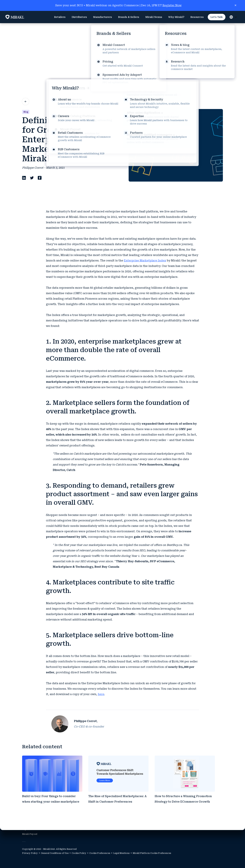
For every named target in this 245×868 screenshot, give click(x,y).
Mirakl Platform (31, 815)
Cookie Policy (79, 853)
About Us (164, 815)
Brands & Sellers (129, 17)
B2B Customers (83, 820)
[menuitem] (60, 17)
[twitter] (32, 124)
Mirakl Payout (30, 834)
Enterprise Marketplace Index (145, 206)
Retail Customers (84, 815)
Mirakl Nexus (154, 17)
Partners (125, 815)
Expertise (165, 825)
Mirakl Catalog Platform (35, 820)
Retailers (60, 17)
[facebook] (40, 124)
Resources (197, 17)
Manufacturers (103, 17)
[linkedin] (24, 124)
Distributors (79, 17)
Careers (164, 829)
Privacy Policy (30, 853)
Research (216, 820)
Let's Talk (217, 17)
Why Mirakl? (176, 17)
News (214, 815)
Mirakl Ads (28, 825)
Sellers (124, 820)
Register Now (172, 5)
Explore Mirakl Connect (35, 829)
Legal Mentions (121, 853)
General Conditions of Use (55, 853)
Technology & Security (172, 820)
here (101, 640)
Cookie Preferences (100, 853)
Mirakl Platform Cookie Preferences (152, 853)
